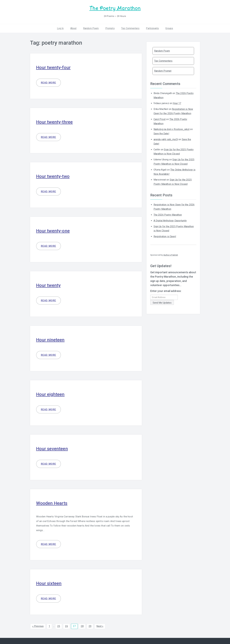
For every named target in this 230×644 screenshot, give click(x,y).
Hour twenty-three (54, 122)
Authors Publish (171, 255)
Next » (100, 626)
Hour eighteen (50, 394)
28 (82, 626)
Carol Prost (160, 119)
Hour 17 (177, 103)
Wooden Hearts (52, 503)
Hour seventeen (52, 449)
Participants (152, 28)
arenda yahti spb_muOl (166, 139)
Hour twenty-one (53, 231)
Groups (169, 28)
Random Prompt (163, 71)
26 (66, 626)
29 (90, 626)
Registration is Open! (165, 236)
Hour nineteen (50, 340)
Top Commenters (130, 28)
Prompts (110, 28)
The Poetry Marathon (115, 8)
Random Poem (91, 28)
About (73, 28)
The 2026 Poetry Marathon (168, 215)
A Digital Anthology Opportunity (170, 221)
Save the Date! (161, 134)
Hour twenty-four (53, 67)
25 (59, 626)
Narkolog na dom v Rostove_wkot (172, 129)
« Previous (38, 626)
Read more (49, 83)
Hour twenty (48, 285)
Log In (60, 28)
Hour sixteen (49, 583)
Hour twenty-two (53, 176)
